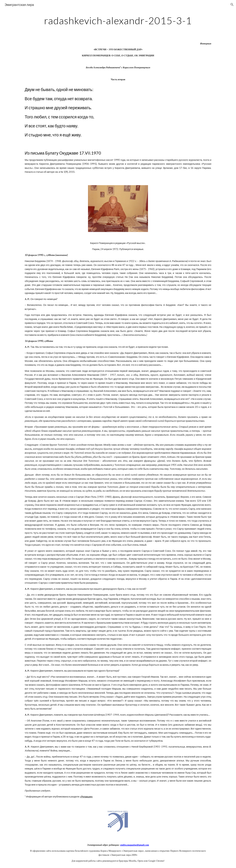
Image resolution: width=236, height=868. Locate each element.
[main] (118, 20)
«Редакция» (86, 797)
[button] (232, 5)
